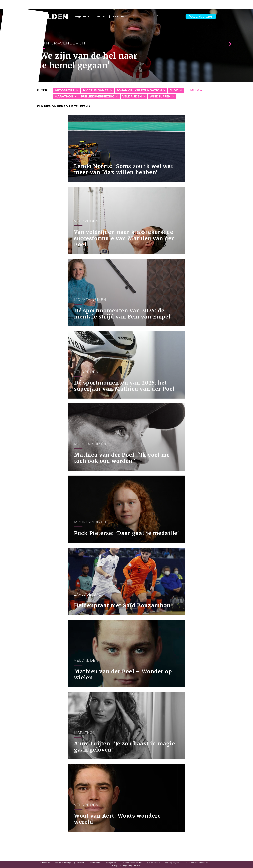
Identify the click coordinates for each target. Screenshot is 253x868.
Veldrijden (132, 96)
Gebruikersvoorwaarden (132, 863)
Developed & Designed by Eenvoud (126, 866)
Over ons (119, 16)
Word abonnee (201, 16)
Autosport (65, 90)
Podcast (102, 16)
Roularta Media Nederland (197, 863)
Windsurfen (160, 96)
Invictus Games (96, 90)
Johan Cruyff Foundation (139, 90)
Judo (174, 90)
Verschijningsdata (173, 863)
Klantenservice (154, 863)
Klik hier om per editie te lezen (64, 106)
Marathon (64, 96)
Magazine (81, 16)
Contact (81, 863)
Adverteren (45, 863)
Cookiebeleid (94, 863)
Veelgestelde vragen (64, 863)
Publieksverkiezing (98, 96)
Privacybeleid (111, 863)
